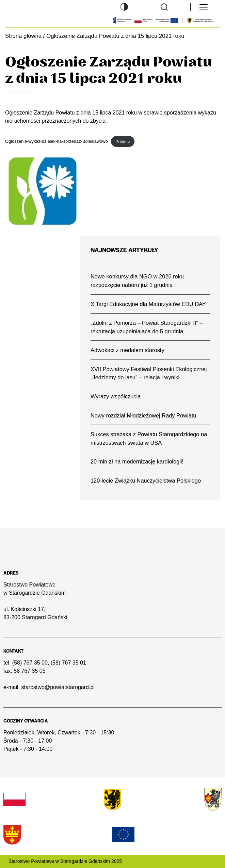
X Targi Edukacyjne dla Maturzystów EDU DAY (148, 304)
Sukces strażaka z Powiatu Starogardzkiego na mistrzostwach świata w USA (149, 438)
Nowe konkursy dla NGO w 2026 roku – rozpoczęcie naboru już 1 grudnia (140, 281)
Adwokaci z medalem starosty (127, 350)
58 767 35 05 (29, 671)
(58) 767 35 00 (30, 663)
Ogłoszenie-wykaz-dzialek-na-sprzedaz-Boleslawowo (57, 142)
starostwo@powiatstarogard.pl (58, 687)
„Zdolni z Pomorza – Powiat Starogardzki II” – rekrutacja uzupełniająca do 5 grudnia (147, 327)
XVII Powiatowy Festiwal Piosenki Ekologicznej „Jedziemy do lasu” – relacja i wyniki (149, 373)
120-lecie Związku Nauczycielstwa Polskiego (146, 481)
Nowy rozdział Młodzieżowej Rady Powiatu (143, 415)
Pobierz (123, 142)
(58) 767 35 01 (68, 663)
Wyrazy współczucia (116, 396)
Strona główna (23, 36)
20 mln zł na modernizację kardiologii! (137, 461)
